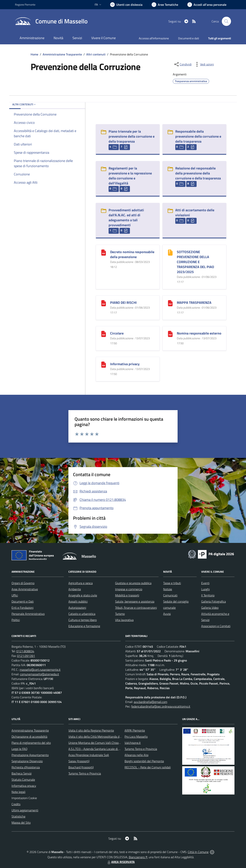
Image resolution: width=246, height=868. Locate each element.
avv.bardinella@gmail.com (150, 702)
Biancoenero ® (138, 857)
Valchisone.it (133, 743)
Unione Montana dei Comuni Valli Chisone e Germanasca (105, 743)
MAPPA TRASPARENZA (194, 303)
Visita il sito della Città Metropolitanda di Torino (98, 737)
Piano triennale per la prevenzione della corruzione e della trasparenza (132, 136)
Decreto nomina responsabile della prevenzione (132, 254)
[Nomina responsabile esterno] (170, 333)
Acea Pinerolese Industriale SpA (89, 755)
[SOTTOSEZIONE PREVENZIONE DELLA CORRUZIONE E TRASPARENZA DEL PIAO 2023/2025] (170, 252)
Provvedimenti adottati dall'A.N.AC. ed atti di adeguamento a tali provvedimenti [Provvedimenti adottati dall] (126, 218)
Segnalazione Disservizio (27, 761)
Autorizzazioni (77, 608)
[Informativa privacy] (104, 364)
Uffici (15, 595)
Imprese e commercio (129, 589)
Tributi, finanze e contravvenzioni (136, 608)
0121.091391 (26, 656)
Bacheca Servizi (22, 773)
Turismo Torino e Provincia (85, 773)
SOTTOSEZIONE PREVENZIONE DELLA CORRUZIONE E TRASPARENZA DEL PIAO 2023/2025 (195, 262)
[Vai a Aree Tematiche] (165, 5)
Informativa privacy (125, 364)
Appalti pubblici (78, 601)
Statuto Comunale (23, 780)
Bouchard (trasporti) (81, 767)
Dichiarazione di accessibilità (29, 737)
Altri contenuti (96, 54)
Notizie (168, 589)
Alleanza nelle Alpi (136, 755)
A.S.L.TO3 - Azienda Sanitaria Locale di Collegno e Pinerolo (106, 749)
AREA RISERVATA (121, 862)
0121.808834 (25, 651)
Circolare (117, 333)
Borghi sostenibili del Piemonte (144, 761)
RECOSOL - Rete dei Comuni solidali (148, 767)
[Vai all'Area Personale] (207, 5)
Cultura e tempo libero (83, 620)
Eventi (205, 583)
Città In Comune (198, 852)
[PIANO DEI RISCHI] (104, 303)
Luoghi (205, 589)
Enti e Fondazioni (22, 608)
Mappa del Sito (21, 823)
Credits (16, 804)
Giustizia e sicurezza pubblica (133, 583)
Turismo (120, 614)
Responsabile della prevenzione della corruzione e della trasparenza (198, 136)
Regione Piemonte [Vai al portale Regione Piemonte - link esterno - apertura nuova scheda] (25, 5)
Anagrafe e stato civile (83, 595)
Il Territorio (208, 595)
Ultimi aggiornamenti (25, 810)
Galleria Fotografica (214, 601)
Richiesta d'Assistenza (26, 767)
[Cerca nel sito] (226, 21)
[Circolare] (104, 333)
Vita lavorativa (124, 620)
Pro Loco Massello (136, 737)
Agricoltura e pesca (81, 583)
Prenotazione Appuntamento (30, 755)
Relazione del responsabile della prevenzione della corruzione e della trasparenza (198, 173)
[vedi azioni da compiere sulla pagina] (204, 64)
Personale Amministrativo (28, 614)
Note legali (18, 792)
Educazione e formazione (84, 626)
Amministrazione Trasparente (62, 54)
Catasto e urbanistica (82, 614)
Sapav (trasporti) (79, 761)
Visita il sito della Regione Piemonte (91, 730)
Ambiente (75, 589)
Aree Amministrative (25, 589)
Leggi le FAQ (20, 749)
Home (34, 54)
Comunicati (170, 595)
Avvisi (167, 614)
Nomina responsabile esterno (199, 333)
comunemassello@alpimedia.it (39, 674)
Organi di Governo (23, 583)
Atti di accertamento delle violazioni (195, 213)
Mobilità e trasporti (127, 595)
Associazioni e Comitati (216, 626)
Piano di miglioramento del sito (31, 743)
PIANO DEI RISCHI (123, 303)
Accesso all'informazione (154, 38)
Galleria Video (210, 608)
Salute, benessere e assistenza (135, 601)
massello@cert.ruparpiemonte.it (40, 670)
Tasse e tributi (172, 583)
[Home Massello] (51, 21)
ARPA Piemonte (135, 730)
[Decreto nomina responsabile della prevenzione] (104, 252)
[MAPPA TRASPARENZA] (170, 303)
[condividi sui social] (183, 64)
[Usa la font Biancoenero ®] (126, 5)
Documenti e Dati (23, 601)
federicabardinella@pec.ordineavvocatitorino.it (161, 706)
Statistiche (18, 816)
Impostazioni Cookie (24, 798)
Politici (16, 620)
